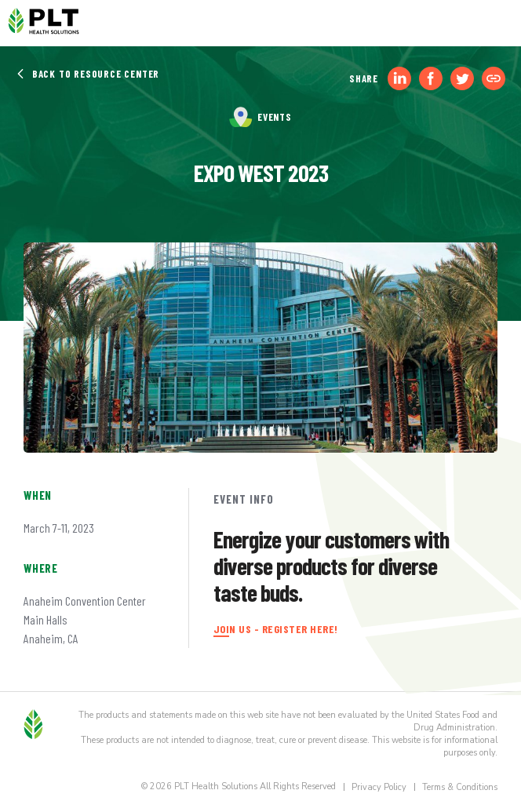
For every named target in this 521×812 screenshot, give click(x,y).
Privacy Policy (379, 787)
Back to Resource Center (87, 74)
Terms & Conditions (460, 787)
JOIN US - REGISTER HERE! (276, 629)
